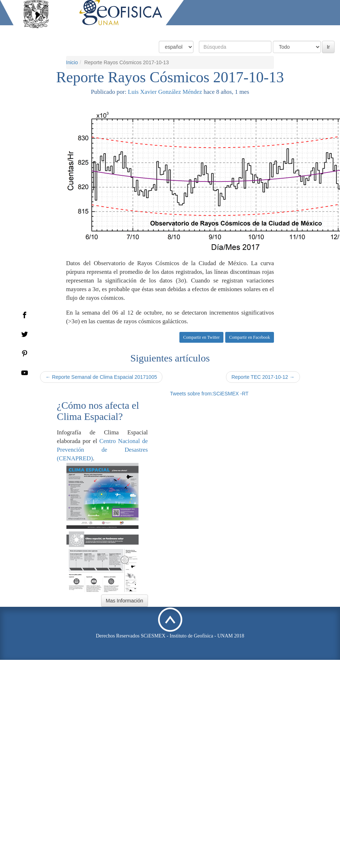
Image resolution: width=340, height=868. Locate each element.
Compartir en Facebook (250, 337)
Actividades (282, 32)
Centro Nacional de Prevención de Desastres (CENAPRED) (103, 450)
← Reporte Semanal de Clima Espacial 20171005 (101, 377)
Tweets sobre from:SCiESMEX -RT (209, 394)
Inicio (72, 62)
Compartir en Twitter (202, 337)
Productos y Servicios (234, 32)
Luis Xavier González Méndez (165, 92)
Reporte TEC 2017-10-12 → (263, 377)
